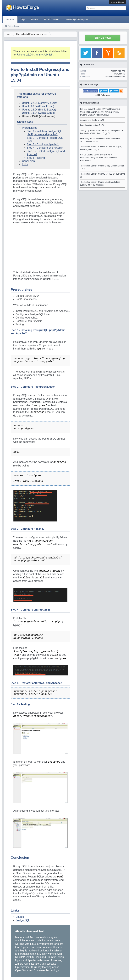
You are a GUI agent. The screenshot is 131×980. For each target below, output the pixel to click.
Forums (35, 19)
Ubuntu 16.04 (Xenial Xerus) (38, 113)
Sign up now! (103, 38)
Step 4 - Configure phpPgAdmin (45, 148)
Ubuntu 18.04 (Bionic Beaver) (39, 110)
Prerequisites (30, 128)
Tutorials (10, 19)
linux (116, 74)
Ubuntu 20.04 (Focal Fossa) (38, 106)
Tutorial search (15, 26)
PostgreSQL (23, 920)
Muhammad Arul (118, 71)
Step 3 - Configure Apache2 (43, 144)
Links (25, 164)
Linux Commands (52, 19)
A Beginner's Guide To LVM (92, 120)
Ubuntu (20, 917)
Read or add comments (115, 77)
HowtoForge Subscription (77, 19)
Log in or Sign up (117, 2)
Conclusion (28, 161)
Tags (23, 19)
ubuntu (122, 74)
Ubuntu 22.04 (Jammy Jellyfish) (35, 55)
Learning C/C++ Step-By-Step (93, 125)
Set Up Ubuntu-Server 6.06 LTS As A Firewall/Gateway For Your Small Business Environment (98, 158)
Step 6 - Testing (36, 158)
